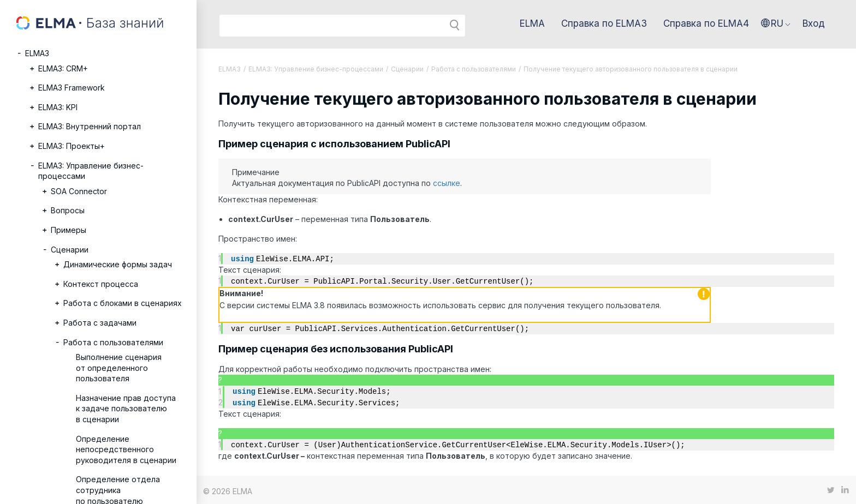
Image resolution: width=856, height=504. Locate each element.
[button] (776, 23)
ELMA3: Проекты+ (72, 146)
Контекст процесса (101, 284)
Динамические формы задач (118, 264)
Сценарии (70, 250)
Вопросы (68, 210)
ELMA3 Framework (72, 88)
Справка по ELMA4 (706, 23)
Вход (814, 23)
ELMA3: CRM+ (63, 68)
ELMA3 (37, 53)
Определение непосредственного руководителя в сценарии (126, 449)
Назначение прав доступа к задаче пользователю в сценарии (126, 409)
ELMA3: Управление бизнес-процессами (91, 171)
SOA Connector (79, 191)
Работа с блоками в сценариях (123, 303)
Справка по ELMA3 (604, 23)
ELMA (532, 23)
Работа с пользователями (113, 342)
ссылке (447, 183)
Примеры (69, 230)
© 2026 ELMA (228, 488)
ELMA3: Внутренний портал (90, 126)
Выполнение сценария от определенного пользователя (119, 368)
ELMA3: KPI (58, 107)
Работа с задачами (100, 323)
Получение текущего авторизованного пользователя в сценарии (631, 69)
